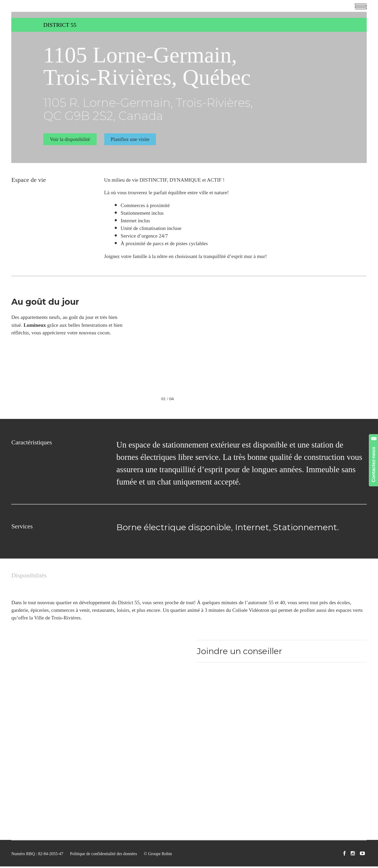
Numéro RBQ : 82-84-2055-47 (37, 856)
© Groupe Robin (158, 856)
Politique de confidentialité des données (104, 856)
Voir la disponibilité (70, 138)
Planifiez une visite (131, 138)
